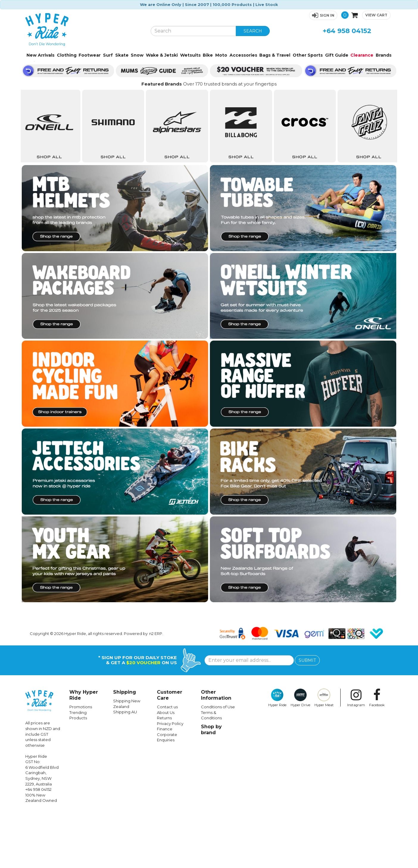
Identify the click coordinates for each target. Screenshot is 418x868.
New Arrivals (40, 55)
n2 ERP (156, 689)
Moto (221, 55)
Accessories (243, 55)
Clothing (67, 55)
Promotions (81, 763)
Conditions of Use (218, 763)
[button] (323, 15)
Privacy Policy (170, 779)
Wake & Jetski (162, 55)
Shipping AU (125, 768)
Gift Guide (337, 55)
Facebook (377, 754)
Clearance (362, 55)
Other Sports (308, 55)
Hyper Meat (324, 754)
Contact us (167, 763)
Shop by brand (211, 785)
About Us (166, 768)
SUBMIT (307, 716)
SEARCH (253, 31)
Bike (208, 55)
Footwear (90, 55)
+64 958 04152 (347, 31)
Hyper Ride (277, 754)
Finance (165, 785)
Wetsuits (190, 55)
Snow (137, 55)
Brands (384, 55)
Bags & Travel (275, 55)
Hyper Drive (300, 754)
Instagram (356, 754)
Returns (164, 774)
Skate (122, 55)
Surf (108, 55)
